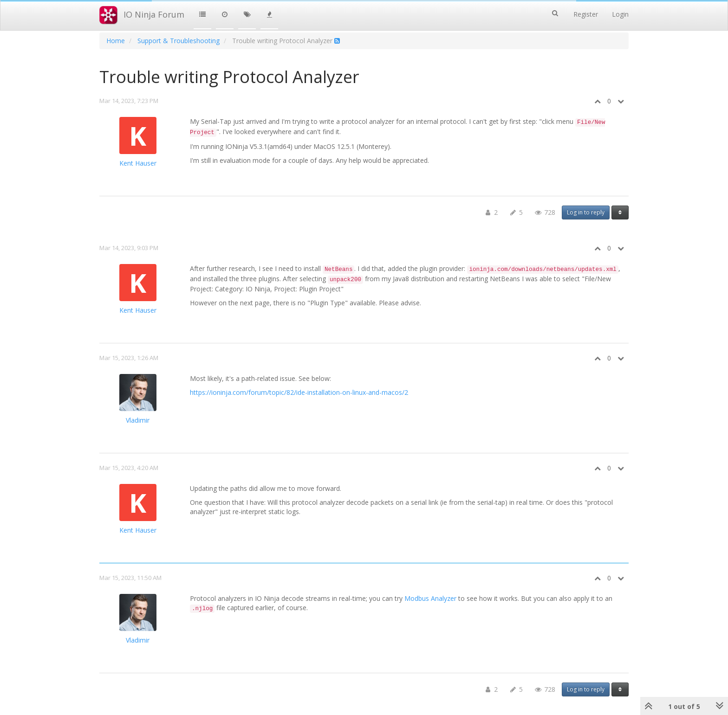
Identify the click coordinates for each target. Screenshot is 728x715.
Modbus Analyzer (430, 598)
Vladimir (138, 420)
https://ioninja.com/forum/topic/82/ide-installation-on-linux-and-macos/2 (299, 392)
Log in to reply (586, 212)
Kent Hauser (138, 163)
